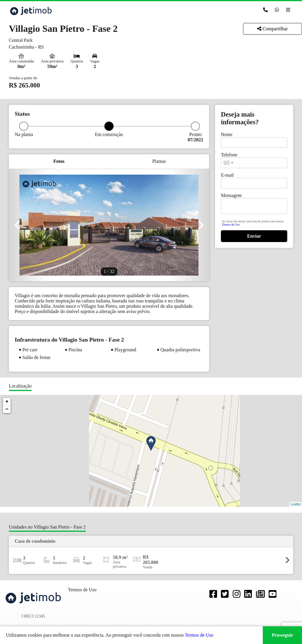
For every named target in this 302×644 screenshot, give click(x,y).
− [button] (7, 409)
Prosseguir (282, 635)
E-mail (227, 175)
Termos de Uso (231, 225)
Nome (227, 134)
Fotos (59, 161)
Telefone (229, 155)
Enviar (254, 236)
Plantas (159, 161)
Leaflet (296, 504)
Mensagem (231, 195)
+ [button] (7, 402)
